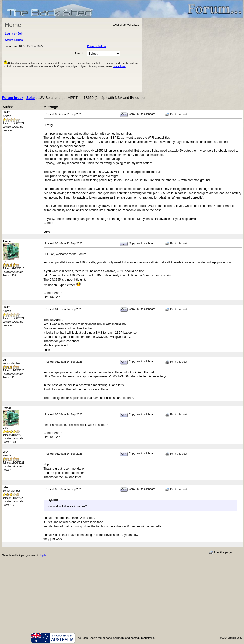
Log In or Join (14, 34)
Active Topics (14, 40)
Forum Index (13, 98)
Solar (31, 98)
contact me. (119, 66)
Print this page (220, 553)
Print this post (176, 114)
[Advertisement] (193, 55)
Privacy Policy (97, 46)
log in (43, 556)
